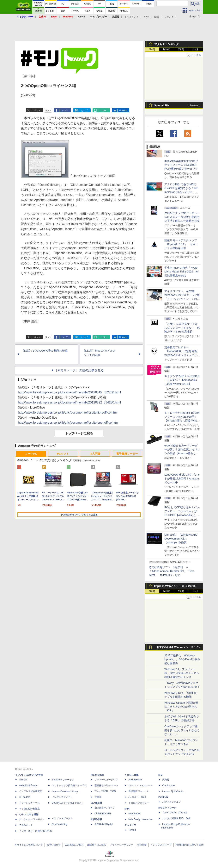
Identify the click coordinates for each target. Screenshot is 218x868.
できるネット (26, 825)
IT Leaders (24, 797)
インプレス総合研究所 (31, 791)
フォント (169, 17)
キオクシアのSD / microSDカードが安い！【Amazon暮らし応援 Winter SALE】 (182, 380)
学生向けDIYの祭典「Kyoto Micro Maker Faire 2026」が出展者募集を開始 (181, 272)
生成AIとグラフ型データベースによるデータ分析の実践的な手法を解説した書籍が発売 (182, 217)
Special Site (162, 105)
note (104, 110)
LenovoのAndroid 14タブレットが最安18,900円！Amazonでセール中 (182, 478)
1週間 (181, 49)
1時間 (152, 49)
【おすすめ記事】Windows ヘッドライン (177, 647)
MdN (127, 809)
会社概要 (142, 845)
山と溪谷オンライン (105, 808)
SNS (146, 17)
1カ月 (196, 49)
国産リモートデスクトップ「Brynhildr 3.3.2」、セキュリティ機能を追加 (181, 244)
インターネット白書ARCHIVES (35, 831)
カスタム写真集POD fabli (176, 818)
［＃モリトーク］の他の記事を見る (79, 370)
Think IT (23, 780)
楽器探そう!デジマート (106, 785)
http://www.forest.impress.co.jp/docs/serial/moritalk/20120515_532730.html (69, 392)
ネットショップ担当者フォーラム (69, 785)
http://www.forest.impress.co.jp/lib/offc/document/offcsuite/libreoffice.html (68, 412)
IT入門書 (95, 454)
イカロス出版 (131, 775)
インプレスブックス (62, 818)
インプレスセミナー (62, 797)
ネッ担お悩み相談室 (29, 809)
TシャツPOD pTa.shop (175, 813)
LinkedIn (123, 110)
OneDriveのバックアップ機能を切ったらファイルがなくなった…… (182, 730)
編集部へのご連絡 (97, 845)
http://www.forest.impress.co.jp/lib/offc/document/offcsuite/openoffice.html (68, 423)
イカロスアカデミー (139, 803)
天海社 (166, 780)
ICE (160, 775)
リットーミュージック (106, 780)
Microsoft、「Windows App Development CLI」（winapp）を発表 (181, 539)
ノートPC (31, 454)
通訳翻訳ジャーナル (139, 791)
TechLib (132, 830)
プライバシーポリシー (122, 845)
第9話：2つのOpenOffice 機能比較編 (45, 351)
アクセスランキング (166, 44)
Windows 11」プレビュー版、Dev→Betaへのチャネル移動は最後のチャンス (182, 673)
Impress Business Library (65, 791)
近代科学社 (96, 819)
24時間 (166, 49)
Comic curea (169, 785)
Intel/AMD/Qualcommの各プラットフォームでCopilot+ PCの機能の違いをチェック (181, 165)
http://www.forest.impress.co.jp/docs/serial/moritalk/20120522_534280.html (69, 402)
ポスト (37, 110)
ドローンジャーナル (29, 803)
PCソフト (63, 454)
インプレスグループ (161, 845)
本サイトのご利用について (29, 845)
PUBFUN (163, 797)
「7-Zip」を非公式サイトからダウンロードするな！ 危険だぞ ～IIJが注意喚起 (182, 328)
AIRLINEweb (135, 780)
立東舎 (98, 797)
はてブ (85, 110)
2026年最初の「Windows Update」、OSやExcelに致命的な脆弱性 (182, 659)
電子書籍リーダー (127, 454)
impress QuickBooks (173, 791)
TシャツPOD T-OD (105, 791)
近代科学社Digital (103, 824)
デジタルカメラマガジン (32, 819)
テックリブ (130, 825)
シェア (65, 110)
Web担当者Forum (28, 785)
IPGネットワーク (167, 808)
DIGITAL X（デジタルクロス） (68, 803)
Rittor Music (97, 775)
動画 (157, 17)
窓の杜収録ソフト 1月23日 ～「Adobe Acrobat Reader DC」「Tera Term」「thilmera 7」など (172, 571)
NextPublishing (60, 824)
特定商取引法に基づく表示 (190, 845)
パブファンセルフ (172, 802)
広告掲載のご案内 (74, 845)
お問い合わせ (54, 845)
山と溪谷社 (96, 803)
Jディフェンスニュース (141, 785)
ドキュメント (132, 17)
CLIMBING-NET (103, 814)
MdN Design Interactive (140, 819)
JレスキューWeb (137, 797)
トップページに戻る (79, 433)
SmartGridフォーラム (63, 780)
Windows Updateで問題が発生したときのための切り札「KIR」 (181, 707)
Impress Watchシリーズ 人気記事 (175, 586)
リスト (48, 110)
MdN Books (134, 814)
